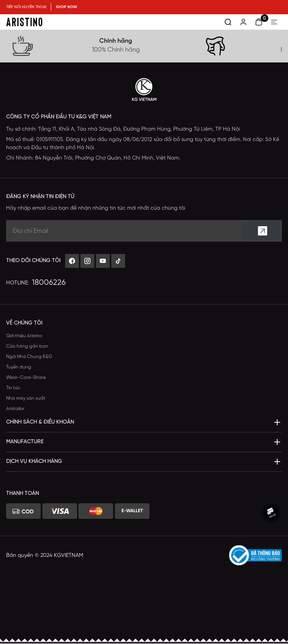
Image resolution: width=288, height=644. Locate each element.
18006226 (49, 283)
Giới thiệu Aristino (24, 336)
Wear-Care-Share (26, 377)
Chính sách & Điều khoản (40, 422)
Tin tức (13, 388)
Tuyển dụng (19, 367)
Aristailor (15, 409)
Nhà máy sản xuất (26, 398)
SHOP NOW (66, 7)
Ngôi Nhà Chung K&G (29, 357)
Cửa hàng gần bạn (27, 346)
